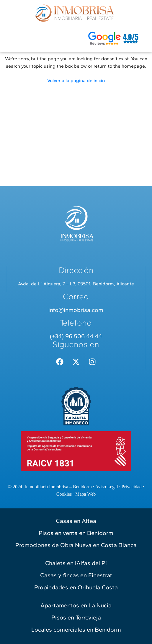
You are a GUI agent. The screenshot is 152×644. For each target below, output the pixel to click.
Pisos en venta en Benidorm (76, 533)
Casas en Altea (76, 521)
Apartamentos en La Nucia (76, 605)
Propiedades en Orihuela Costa (76, 587)
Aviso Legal (106, 487)
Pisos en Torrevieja (76, 617)
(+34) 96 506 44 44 (76, 336)
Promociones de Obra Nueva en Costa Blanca (76, 545)
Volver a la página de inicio (76, 80)
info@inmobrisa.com (76, 310)
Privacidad (132, 487)
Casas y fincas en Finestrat (76, 575)
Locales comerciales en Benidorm (76, 630)
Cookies (64, 494)
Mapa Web (85, 494)
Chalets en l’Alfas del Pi (76, 563)
